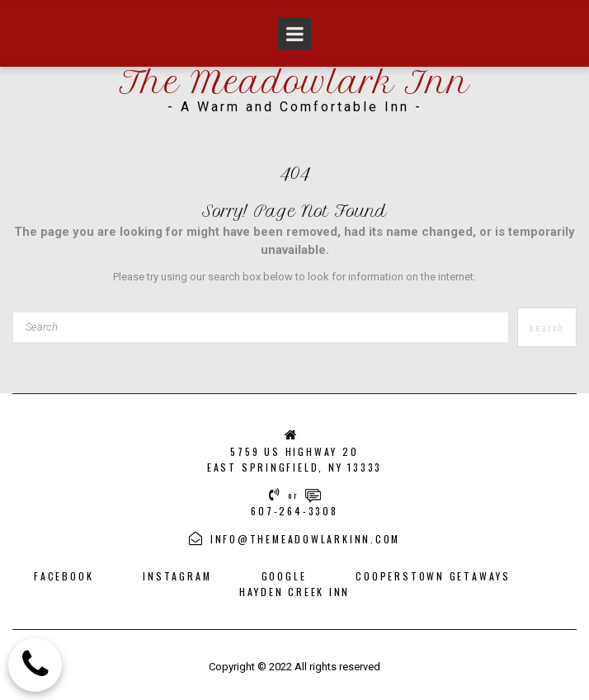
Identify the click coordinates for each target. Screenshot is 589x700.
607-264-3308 (294, 508)
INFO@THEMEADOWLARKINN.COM (305, 536)
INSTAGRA (172, 572)
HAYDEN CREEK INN (294, 587)
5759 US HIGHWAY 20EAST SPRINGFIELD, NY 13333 (294, 458)
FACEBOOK (61, 572)
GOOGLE (284, 572)
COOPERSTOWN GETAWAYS (436, 572)
